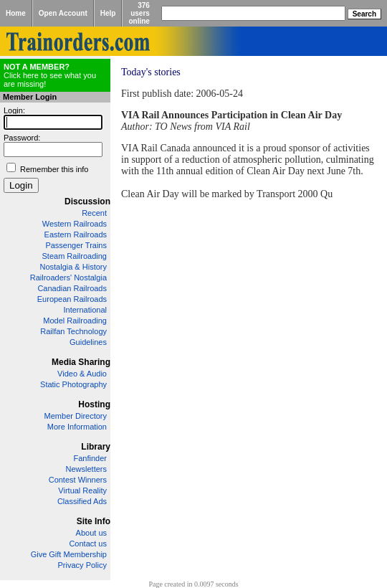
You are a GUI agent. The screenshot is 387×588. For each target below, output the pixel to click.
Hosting (94, 404)
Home (16, 13)
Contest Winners (78, 480)
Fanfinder (90, 458)
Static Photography (73, 384)
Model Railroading (75, 321)
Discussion (87, 201)
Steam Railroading (75, 256)
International (85, 310)
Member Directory (76, 416)
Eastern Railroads (76, 234)
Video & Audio (82, 374)
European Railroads (72, 299)
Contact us (88, 544)
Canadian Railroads (72, 288)
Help (108, 13)
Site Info (94, 521)
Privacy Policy (82, 565)
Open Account (63, 13)
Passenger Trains (76, 245)
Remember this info (54, 169)
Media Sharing (81, 362)
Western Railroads (75, 224)
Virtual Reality (82, 490)
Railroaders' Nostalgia (68, 278)
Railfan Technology (73, 331)
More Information (77, 427)
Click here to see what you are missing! (50, 75)
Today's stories (151, 72)
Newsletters (86, 469)
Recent (94, 213)
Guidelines (88, 342)
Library (96, 447)
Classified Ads (82, 501)
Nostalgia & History (73, 267)
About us (91, 533)
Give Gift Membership (69, 554)
